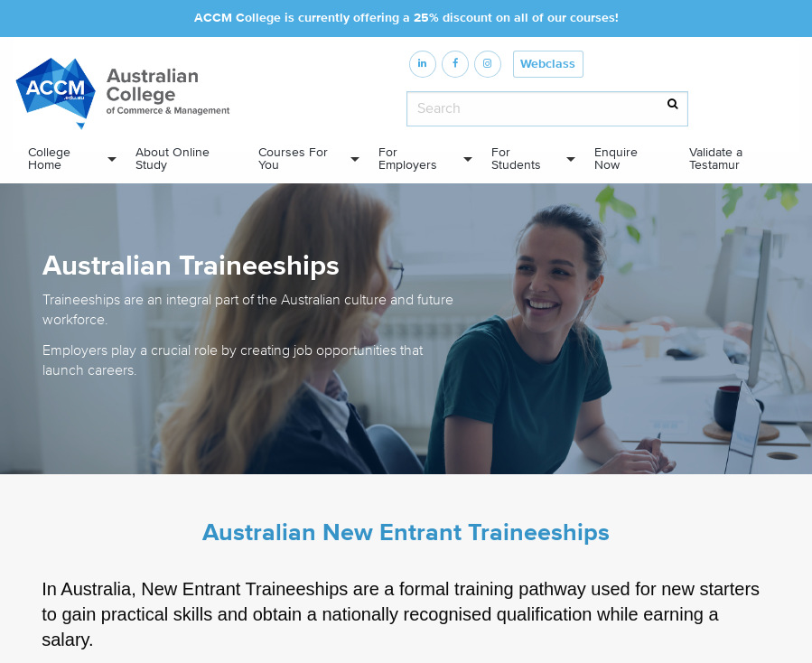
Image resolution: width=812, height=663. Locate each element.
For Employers (408, 159)
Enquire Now (616, 159)
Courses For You (293, 159)
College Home (49, 159)
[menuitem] (67, 159)
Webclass (548, 64)
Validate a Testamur (716, 159)
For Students (516, 159)
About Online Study (173, 159)
